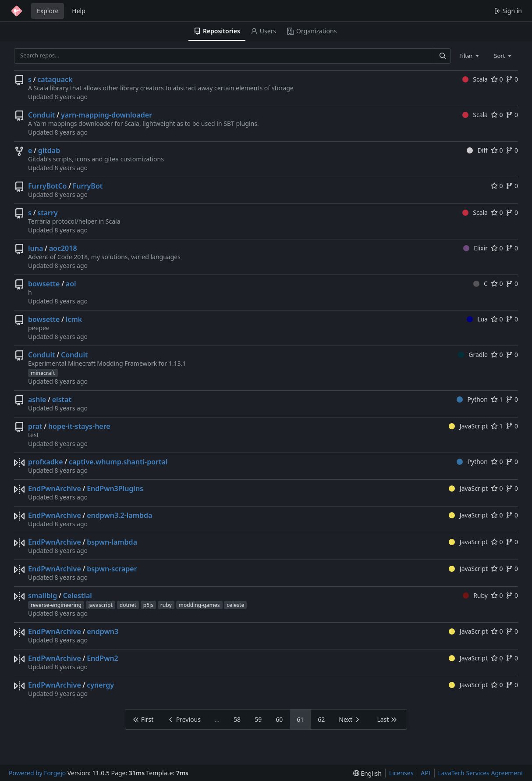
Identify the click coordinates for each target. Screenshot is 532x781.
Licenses (401, 773)
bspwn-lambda (112, 542)
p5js (148, 605)
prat (35, 426)
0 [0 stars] (497, 79)
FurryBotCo (47, 186)
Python (472, 399)
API (426, 773)
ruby (166, 605)
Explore (48, 11)
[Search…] (442, 56)
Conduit (42, 115)
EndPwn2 (103, 658)
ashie (37, 399)
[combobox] (470, 56)
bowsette (44, 284)
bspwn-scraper (112, 569)
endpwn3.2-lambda (119, 515)
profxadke (46, 462)
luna (35, 248)
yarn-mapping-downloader (106, 115)
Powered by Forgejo (37, 773)
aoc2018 (63, 248)
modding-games (199, 605)
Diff (477, 150)
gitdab (49, 150)
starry (47, 213)
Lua (477, 319)
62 (321, 719)
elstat (62, 399)
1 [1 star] (497, 399)
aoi (71, 284)
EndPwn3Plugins (115, 489)
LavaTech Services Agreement (481, 773)
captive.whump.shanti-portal (118, 462)
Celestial (78, 596)
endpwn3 (103, 631)
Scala (475, 79)
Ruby (475, 595)
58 (237, 719)
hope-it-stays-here (79, 426)
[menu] (367, 773)
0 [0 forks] (512, 79)
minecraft (43, 373)
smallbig (43, 596)
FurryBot (88, 186)
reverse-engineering (56, 605)
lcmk (74, 319)
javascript (101, 605)
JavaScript (468, 426)
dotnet (128, 605)
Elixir (475, 248)
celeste (235, 605)
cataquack (55, 79)
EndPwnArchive (55, 489)
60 (279, 719)
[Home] (17, 11)
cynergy (100, 685)
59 (258, 719)
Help (79, 11)
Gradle (473, 355)
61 (300, 719)
